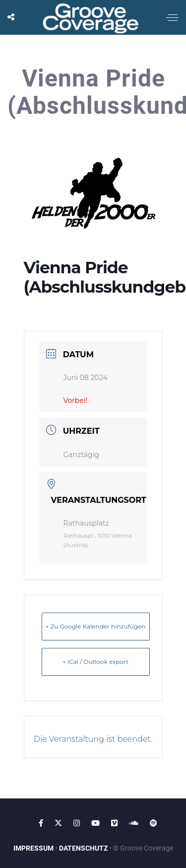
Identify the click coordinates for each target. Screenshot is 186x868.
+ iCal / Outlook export (95, 662)
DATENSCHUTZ (83, 848)
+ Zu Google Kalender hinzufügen (96, 626)
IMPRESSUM (33, 848)
